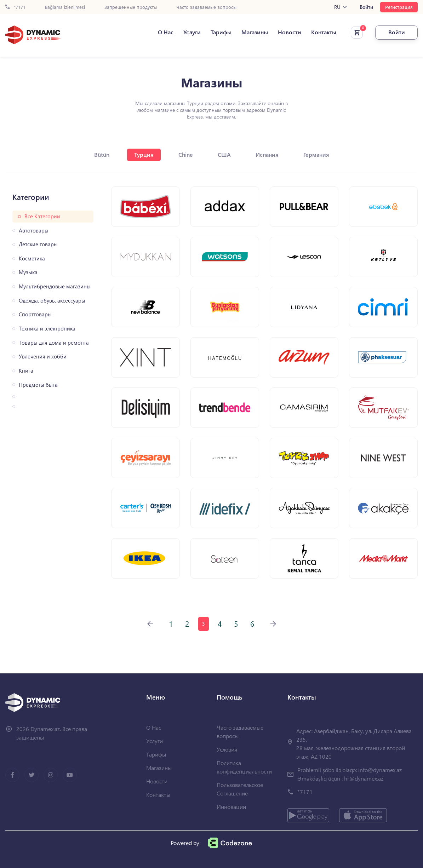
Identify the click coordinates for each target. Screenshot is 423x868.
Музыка (28, 272)
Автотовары (34, 231)
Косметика (32, 258)
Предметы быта (38, 385)
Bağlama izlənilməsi (65, 7)
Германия (316, 154)
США (224, 154)
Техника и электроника (47, 329)
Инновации (231, 807)
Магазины (255, 32)
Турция (144, 154)
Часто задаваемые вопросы (206, 7)
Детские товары (38, 244)
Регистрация (399, 7)
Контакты (324, 32)
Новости (290, 32)
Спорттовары (35, 314)
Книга (26, 371)
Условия (227, 749)
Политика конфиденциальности (244, 767)
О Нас (166, 32)
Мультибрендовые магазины (55, 286)
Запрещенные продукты (131, 7)
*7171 (15, 7)
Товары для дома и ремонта (54, 343)
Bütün (102, 154)
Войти (366, 7)
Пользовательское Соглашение (240, 789)
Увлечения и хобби (43, 357)
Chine (186, 154)
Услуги (192, 32)
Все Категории (42, 216)
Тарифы (221, 32)
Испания (267, 154)
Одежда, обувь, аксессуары (52, 301)
